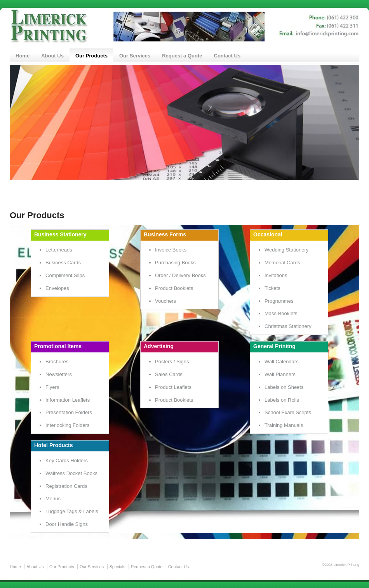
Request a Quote (182, 56)
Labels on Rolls (282, 400)
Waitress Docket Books (71, 473)
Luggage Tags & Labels (72, 511)
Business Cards (63, 263)
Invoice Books (171, 250)
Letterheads (59, 250)
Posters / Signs (172, 362)
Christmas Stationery (288, 326)
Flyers (52, 387)
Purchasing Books (175, 263)
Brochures (57, 362)
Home (23, 56)
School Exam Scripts (288, 412)
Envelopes (57, 288)
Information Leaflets (68, 400)
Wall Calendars (282, 362)
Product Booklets (174, 288)
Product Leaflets (173, 387)
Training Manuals (284, 425)
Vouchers (165, 301)
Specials (117, 567)
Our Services (135, 56)
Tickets (272, 288)
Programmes (279, 301)
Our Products (91, 56)
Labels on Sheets (284, 387)
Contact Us (227, 56)
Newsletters (59, 374)
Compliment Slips (65, 275)
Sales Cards (169, 374)
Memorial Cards (282, 263)
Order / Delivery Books (180, 275)
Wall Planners (280, 374)
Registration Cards (66, 486)
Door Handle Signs (67, 524)
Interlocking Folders (67, 425)
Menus (53, 499)
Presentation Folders (69, 412)
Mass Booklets (281, 313)
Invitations (276, 275)
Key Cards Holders (67, 461)
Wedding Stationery (286, 250)
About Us (52, 56)
